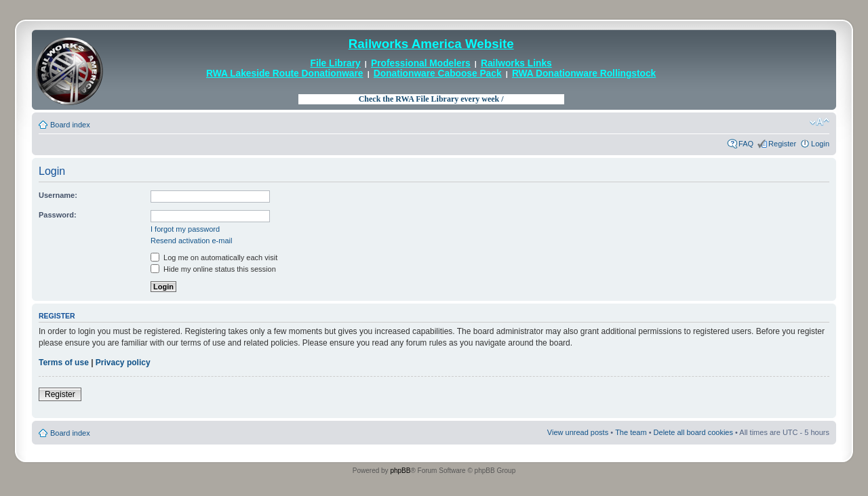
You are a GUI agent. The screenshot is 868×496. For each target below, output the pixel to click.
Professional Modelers (421, 63)
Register (782, 144)
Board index (70, 125)
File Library (336, 63)
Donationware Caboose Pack (438, 74)
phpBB (400, 471)
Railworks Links (516, 63)
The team (631, 432)
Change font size (820, 122)
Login (820, 144)
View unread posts (578, 432)
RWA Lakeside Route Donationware (285, 74)
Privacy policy (123, 363)
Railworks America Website (431, 44)
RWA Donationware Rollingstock (584, 74)
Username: (58, 195)
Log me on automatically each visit (214, 257)
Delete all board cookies (693, 432)
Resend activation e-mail (191, 241)
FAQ (746, 144)
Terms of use (64, 363)
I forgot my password (185, 229)
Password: (58, 215)
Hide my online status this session (213, 269)
